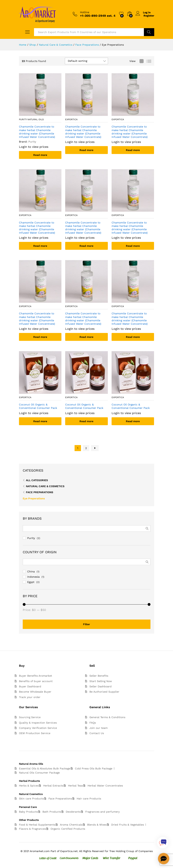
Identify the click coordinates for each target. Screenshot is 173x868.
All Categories (37, 480)
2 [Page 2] (86, 448)
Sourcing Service (30, 717)
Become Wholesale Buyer (35, 692)
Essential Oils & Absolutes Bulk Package (45, 768)
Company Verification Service (38, 728)
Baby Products (28, 812)
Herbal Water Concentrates (105, 786)
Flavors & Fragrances (32, 829)
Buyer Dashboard (30, 686)
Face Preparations (40, 492)
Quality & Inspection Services (38, 723)
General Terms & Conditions (107, 717)
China (31, 571)
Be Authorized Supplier (104, 692)
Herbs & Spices (29, 786)
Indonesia (33, 577)
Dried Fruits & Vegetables (128, 825)
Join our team (99, 728)
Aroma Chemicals (71, 825)
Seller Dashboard (100, 686)
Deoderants (73, 812)
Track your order (30, 697)
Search (149, 32)
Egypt (31, 582)
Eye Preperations (34, 498)
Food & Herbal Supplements (37, 825)
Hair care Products (89, 799)
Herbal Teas (75, 786)
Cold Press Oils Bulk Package (94, 768)
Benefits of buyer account (36, 681)
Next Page (95, 448)
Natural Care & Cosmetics (45, 486)
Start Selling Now (101, 681)
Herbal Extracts (53, 786)
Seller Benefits (99, 676)
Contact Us (97, 733)
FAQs (93, 723)
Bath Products (52, 812)
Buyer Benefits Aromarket (36, 676)
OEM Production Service (35, 733)
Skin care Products (31, 799)
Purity (31, 538)
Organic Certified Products (68, 829)
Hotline (85, 12)
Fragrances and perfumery (102, 812)
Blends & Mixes (97, 825)
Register (149, 16)
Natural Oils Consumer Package (39, 773)
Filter (86, 624)
